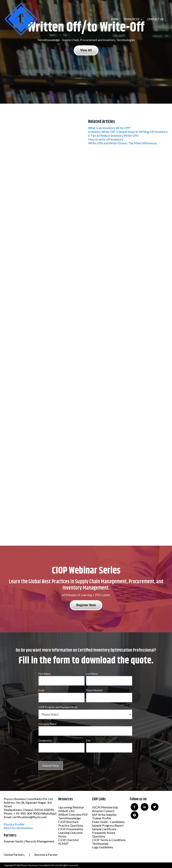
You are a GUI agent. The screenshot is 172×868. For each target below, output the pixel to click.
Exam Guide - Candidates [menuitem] (108, 822)
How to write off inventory (106, 139)
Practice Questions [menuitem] (71, 825)
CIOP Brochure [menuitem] (68, 822)
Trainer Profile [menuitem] (102, 818)
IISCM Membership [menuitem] (105, 807)
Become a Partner (46, 855)
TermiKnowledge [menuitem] (70, 818)
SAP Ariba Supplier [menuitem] (104, 814)
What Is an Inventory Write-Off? (109, 128)
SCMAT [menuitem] (64, 843)
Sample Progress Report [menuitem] (108, 825)
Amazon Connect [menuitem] (103, 811)
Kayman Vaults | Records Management (29, 841)
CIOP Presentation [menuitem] (71, 829)
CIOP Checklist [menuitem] (68, 840)
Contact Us (155, 19)
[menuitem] (117, 19)
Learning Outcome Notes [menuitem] (70, 834)
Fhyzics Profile (14, 824)
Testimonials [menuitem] (100, 843)
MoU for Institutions (18, 828)
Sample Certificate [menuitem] (104, 829)
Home (115, 19)
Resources (132, 19)
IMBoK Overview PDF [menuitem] (73, 814)
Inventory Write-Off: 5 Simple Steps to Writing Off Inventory (128, 132)
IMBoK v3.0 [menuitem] (66, 811)
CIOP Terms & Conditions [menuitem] (109, 840)
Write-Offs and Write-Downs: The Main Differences (122, 143)
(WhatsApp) (48, 813)
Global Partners (14, 855)
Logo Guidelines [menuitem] (102, 847)
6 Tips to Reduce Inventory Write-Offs (113, 135)
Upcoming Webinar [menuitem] (71, 807)
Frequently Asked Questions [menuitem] (104, 834)
